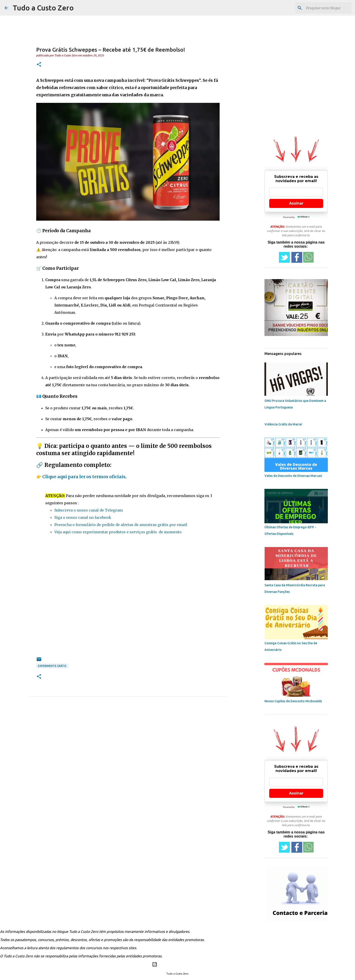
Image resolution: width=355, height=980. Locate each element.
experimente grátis (52, 666)
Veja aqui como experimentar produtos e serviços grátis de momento (118, 532)
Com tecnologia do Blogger (178, 964)
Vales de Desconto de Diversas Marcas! (293, 476)
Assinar (296, 203)
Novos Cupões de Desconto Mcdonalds (293, 701)
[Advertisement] (128, 601)
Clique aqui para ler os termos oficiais (84, 477)
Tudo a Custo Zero (43, 8)
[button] (39, 65)
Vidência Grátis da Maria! (283, 424)
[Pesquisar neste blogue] (328, 8)
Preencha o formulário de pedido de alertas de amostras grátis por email (121, 525)
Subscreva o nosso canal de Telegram (89, 510)
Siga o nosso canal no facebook (83, 517)
